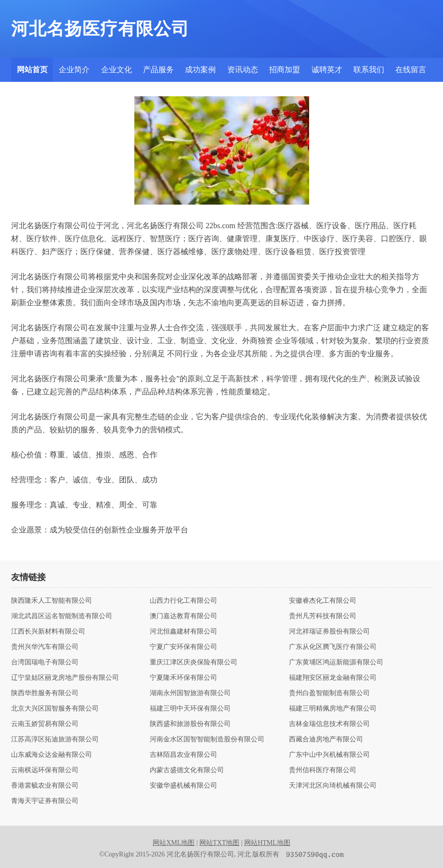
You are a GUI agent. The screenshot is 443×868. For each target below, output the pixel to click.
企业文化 (117, 70)
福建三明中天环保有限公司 (190, 709)
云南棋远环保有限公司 (45, 770)
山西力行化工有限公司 (183, 601)
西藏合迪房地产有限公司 (326, 739)
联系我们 (369, 70)
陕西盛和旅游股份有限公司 (190, 724)
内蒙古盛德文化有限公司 (187, 770)
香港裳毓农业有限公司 (45, 786)
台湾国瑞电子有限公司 (45, 662)
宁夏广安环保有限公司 (183, 647)
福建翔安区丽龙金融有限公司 (333, 678)
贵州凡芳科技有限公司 (323, 616)
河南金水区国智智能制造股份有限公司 (207, 739)
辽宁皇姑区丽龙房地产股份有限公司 (65, 678)
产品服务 (158, 70)
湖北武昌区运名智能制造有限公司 (62, 616)
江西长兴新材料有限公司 (48, 632)
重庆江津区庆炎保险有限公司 (194, 662)
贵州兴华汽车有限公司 (45, 647)
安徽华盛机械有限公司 (183, 786)
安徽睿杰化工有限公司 (323, 601)
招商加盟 (285, 70)
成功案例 (200, 70)
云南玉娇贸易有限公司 (45, 724)
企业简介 (74, 70)
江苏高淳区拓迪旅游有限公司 (55, 739)
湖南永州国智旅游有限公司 (190, 693)
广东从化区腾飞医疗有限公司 (333, 647)
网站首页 (32, 70)
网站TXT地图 (219, 843)
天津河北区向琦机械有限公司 (333, 786)
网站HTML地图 (267, 843)
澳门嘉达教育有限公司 (183, 616)
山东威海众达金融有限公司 (52, 755)
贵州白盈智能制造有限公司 (329, 693)
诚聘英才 (327, 70)
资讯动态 (243, 70)
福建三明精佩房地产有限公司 (333, 709)
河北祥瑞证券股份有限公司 (329, 632)
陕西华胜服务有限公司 (45, 693)
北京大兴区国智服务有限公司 (55, 709)
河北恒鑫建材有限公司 (183, 632)
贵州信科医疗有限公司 (323, 770)
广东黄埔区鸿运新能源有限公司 (336, 662)
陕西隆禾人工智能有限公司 (52, 601)
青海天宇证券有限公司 (45, 801)
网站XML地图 (174, 843)
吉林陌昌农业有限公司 (183, 755)
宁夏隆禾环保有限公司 (183, 678)
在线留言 (411, 70)
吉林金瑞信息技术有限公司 (329, 724)
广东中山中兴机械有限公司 (329, 755)
